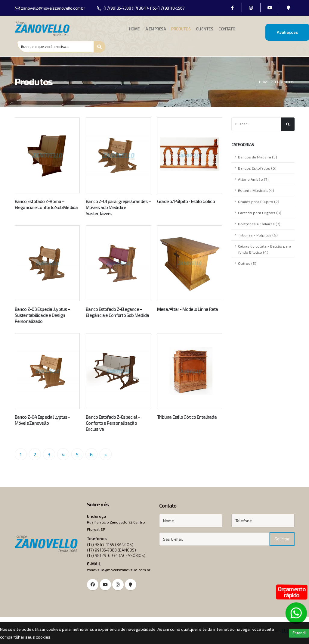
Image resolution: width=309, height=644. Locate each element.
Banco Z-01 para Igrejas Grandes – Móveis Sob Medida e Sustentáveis (118, 207)
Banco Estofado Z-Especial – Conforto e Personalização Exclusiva (113, 423)
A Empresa (156, 29)
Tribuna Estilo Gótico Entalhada (187, 417)
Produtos (181, 29)
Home (134, 29)
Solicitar (282, 539)
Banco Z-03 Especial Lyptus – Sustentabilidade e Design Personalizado (42, 315)
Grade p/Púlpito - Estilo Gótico (186, 201)
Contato (227, 29)
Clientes (204, 29)
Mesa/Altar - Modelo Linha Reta (188, 309)
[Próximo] (106, 454)
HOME (264, 82)
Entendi (299, 633)
